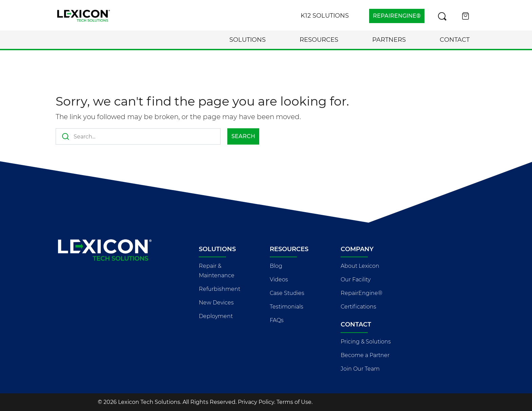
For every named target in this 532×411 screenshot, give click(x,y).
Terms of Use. (294, 402)
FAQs (277, 320)
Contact (455, 40)
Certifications (358, 307)
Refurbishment (220, 289)
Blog (276, 266)
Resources (319, 40)
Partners (389, 40)
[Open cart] (465, 16)
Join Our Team (360, 369)
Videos (279, 279)
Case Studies (287, 293)
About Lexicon (360, 266)
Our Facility (356, 279)
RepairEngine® (362, 293)
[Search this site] (442, 16)
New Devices (216, 303)
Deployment (216, 316)
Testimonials (287, 307)
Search (243, 136)
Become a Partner (365, 355)
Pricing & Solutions (366, 342)
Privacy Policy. (256, 402)
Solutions (248, 40)
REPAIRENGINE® (397, 16)
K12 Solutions (325, 16)
